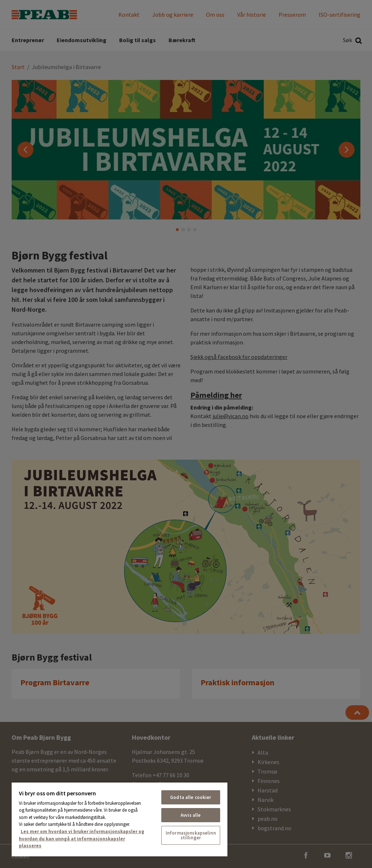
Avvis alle (191, 815)
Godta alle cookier (191, 797)
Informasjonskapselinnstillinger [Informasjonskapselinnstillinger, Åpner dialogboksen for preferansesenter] (191, 835)
